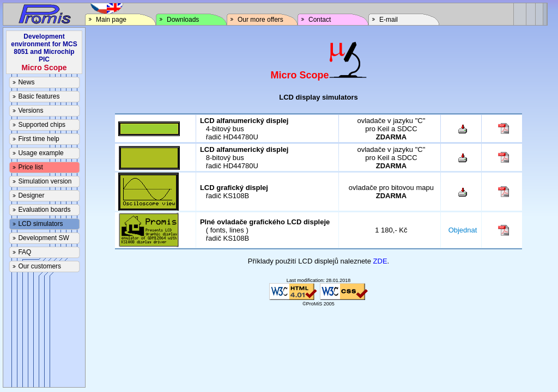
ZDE (380, 261)
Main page (106, 20)
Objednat (463, 230)
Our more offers (255, 20)
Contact (314, 20)
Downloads (177, 20)
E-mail (383, 20)
